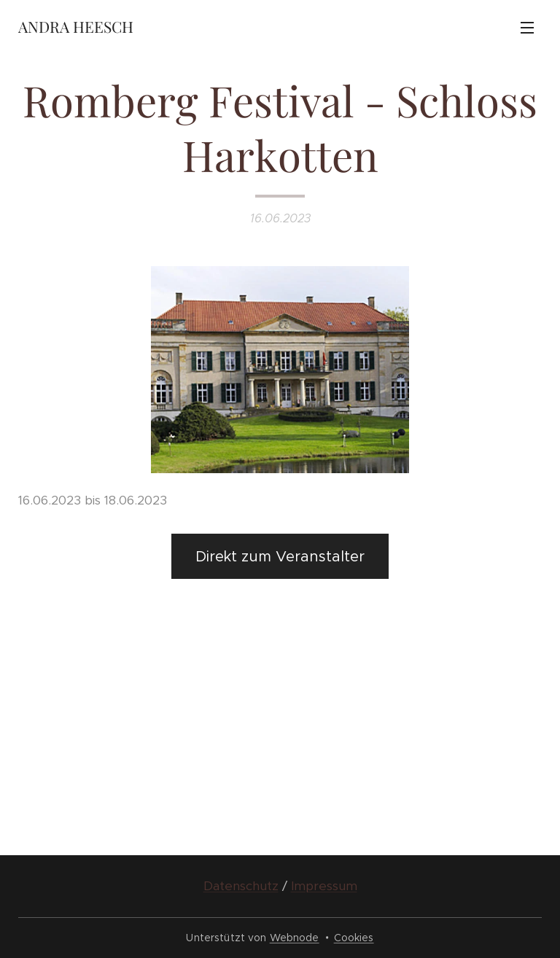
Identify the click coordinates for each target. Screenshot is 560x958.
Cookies (354, 938)
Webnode (295, 938)
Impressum (324, 886)
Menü (527, 28)
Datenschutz (241, 886)
